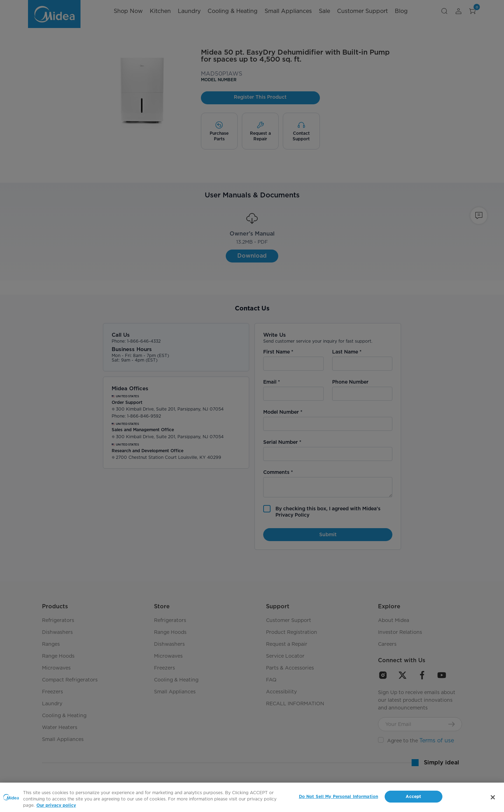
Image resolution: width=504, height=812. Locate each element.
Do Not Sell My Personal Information (338, 797)
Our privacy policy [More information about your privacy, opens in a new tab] (56, 805)
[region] (252, 797)
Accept (413, 797)
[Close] (493, 797)
